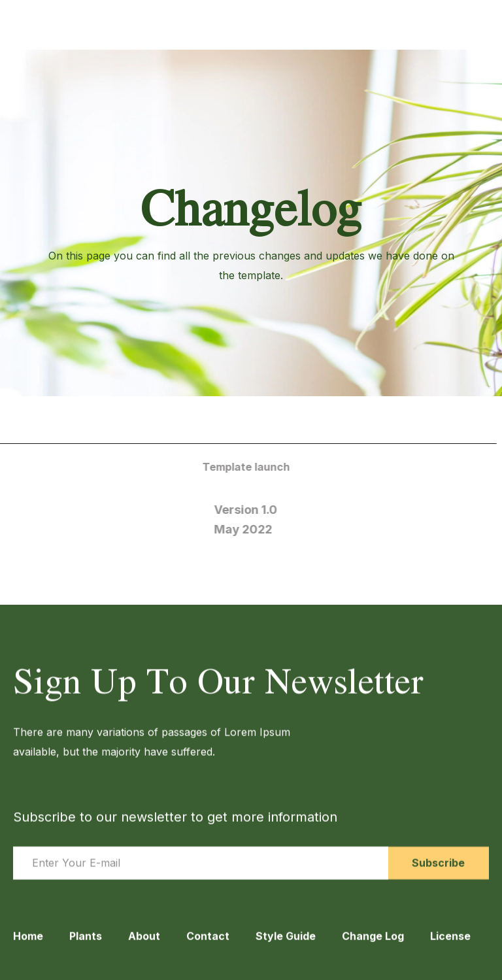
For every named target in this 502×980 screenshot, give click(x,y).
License (450, 945)
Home (28, 945)
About (144, 945)
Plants (86, 945)
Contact (208, 945)
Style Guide (286, 945)
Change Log (373, 945)
